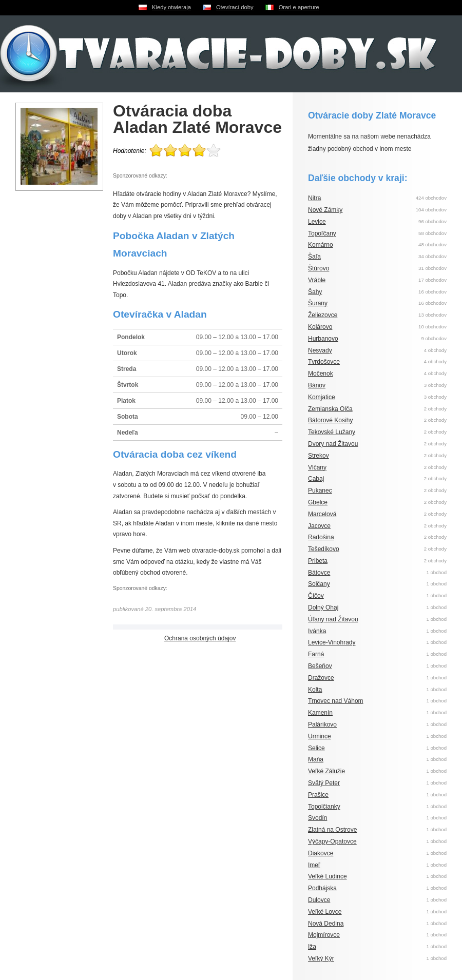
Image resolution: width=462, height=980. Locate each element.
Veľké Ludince (328, 876)
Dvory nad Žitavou (333, 444)
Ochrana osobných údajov (200, 638)
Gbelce (318, 502)
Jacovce (319, 526)
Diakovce (321, 853)
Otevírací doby (235, 7)
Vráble (317, 280)
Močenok (321, 374)
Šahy (315, 292)
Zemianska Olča (330, 409)
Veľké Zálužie (326, 771)
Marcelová (322, 514)
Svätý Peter (324, 783)
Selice (316, 748)
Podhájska (322, 888)
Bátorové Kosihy (330, 420)
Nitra (314, 198)
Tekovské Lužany (332, 432)
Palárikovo (322, 724)
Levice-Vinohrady (332, 642)
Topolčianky (324, 807)
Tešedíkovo (324, 549)
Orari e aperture (299, 7)
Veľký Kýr (321, 958)
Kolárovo (320, 327)
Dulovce (319, 900)
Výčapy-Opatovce (332, 841)
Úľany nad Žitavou (333, 619)
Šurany (318, 303)
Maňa (316, 759)
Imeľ (314, 865)
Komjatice (322, 397)
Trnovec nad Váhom (336, 701)
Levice (317, 222)
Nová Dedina (326, 924)
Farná (316, 654)
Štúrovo (319, 268)
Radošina (321, 537)
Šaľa (314, 257)
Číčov (316, 596)
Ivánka (317, 631)
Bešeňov (320, 666)
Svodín (317, 818)
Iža (312, 947)
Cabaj (316, 479)
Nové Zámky (325, 210)
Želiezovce (323, 315)
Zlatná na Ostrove (332, 830)
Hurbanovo (323, 339)
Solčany (319, 584)
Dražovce (321, 678)
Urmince (320, 736)
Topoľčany (322, 233)
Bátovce (319, 573)
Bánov (317, 385)
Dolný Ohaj (323, 607)
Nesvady (320, 350)
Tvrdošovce (324, 362)
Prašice (318, 795)
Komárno (321, 245)
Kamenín (320, 713)
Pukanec (320, 491)
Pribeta (318, 561)
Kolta (315, 690)
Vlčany (317, 467)
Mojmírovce (324, 935)
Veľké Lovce (325, 912)
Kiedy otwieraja (171, 7)
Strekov (319, 456)
